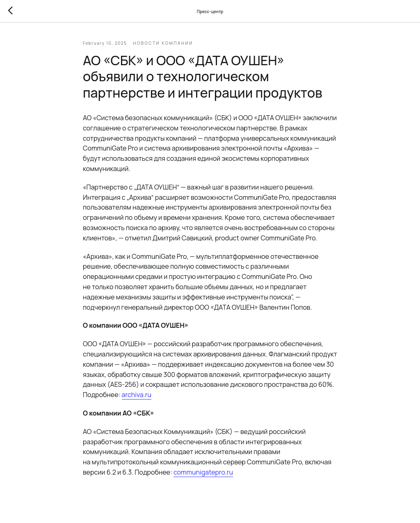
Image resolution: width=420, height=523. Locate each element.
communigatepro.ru (203, 472)
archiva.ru (137, 395)
